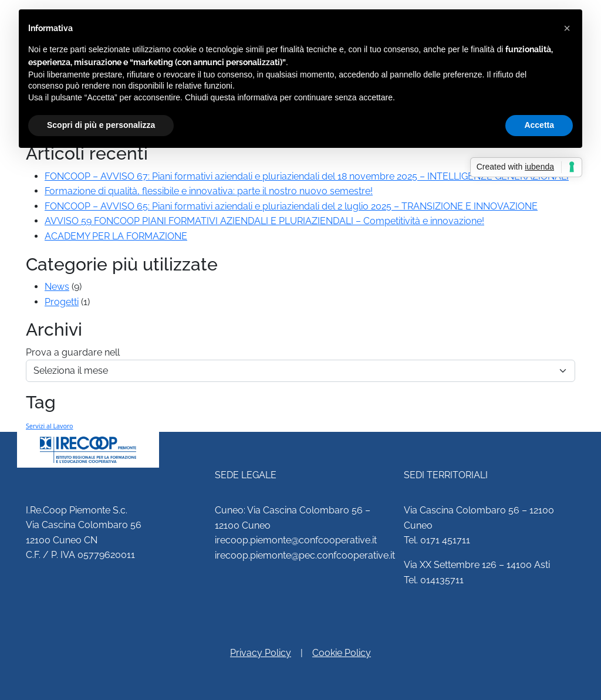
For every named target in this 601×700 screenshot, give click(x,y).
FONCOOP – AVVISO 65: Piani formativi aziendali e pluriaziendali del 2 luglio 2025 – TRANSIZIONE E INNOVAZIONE (291, 206)
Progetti (62, 302)
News (57, 287)
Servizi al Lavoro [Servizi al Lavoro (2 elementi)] (50, 426)
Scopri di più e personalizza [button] (101, 125)
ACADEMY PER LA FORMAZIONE (116, 236)
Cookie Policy (342, 653)
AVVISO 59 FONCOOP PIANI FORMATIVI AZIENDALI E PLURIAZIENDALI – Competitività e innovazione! (264, 221)
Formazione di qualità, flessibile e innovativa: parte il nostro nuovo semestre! (209, 191)
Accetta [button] (539, 125)
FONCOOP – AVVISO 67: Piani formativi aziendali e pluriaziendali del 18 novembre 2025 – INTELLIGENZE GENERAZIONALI (307, 176)
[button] (567, 28)
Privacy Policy (261, 653)
